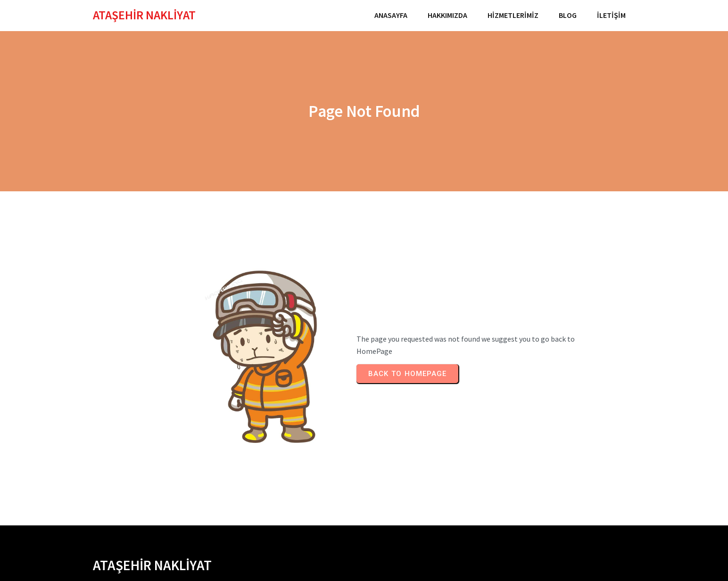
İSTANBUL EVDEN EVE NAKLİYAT (143, 494)
